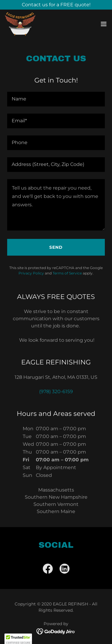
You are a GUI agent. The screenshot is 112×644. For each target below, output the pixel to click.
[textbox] (56, 99)
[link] (20, 24)
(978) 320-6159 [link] (56, 392)
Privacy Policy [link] (31, 273)
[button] (104, 24)
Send (56, 247)
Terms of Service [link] (67, 273)
